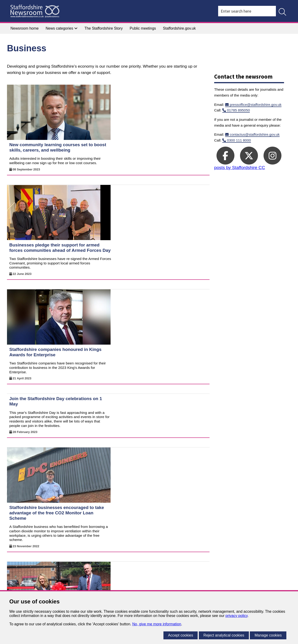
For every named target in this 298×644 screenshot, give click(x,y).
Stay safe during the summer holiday (139, 436)
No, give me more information (157, 624)
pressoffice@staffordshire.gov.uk (256, 105)
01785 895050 (238, 110)
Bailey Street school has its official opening (146, 378)
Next (204, 551)
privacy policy (236, 616)
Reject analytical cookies (224, 635)
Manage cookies (268, 635)
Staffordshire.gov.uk (179, 28)
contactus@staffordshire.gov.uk (255, 134)
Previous (138, 551)
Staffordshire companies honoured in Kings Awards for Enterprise (147, 209)
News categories (62, 28)
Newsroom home (25, 28)
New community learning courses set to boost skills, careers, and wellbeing (149, 92)
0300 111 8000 (239, 140)
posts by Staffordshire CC (240, 168)
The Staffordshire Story (104, 28)
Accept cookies (181, 635)
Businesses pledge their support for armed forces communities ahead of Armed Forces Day (151, 151)
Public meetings (143, 28)
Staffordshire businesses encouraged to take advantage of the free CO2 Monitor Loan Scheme (148, 324)
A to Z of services (46, 573)
